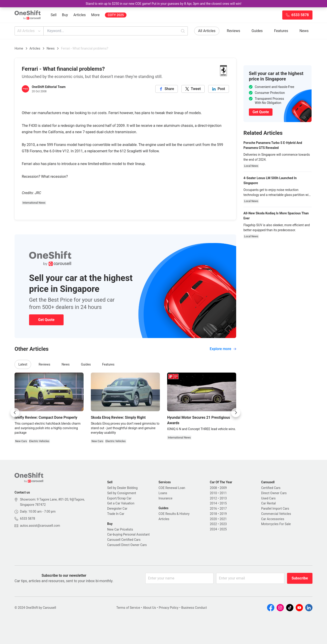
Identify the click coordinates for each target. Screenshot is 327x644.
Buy (65, 15)
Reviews (234, 31)
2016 (213, 509)
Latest (23, 364)
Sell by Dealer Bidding (122, 488)
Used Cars (268, 498)
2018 (213, 514)
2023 (223, 524)
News (304, 31)
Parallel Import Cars (275, 509)
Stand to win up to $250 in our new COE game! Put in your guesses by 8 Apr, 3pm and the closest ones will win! (163, 4)
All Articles (29, 31)
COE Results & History (174, 514)
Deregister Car (117, 509)
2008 (213, 488)
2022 (213, 524)
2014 (213, 503)
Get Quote (46, 320)
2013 (223, 498)
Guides (257, 31)
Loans (163, 493)
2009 (223, 488)
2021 (223, 519)
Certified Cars (271, 488)
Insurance (165, 498)
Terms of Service (128, 608)
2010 (213, 493)
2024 (213, 529)
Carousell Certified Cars (124, 540)
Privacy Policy (168, 608)
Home (19, 48)
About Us (150, 608)
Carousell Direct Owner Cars (127, 545)
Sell (54, 15)
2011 (223, 493)
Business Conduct (194, 608)
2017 (223, 509)
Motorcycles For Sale (276, 524)
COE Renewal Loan (172, 488)
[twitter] (193, 89)
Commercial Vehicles (276, 514)
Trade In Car (116, 514)
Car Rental (268, 503)
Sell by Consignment (122, 493)
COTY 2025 (116, 15)
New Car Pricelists (120, 529)
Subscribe (300, 578)
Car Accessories (273, 519)
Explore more (223, 349)
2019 (223, 514)
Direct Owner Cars (274, 493)
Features (281, 31)
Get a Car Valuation (121, 503)
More (95, 15)
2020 (213, 519)
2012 (213, 498)
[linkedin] (219, 89)
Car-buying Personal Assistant (128, 534)
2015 (223, 503)
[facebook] (167, 89)
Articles (79, 15)
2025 (223, 529)
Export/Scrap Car (119, 498)
